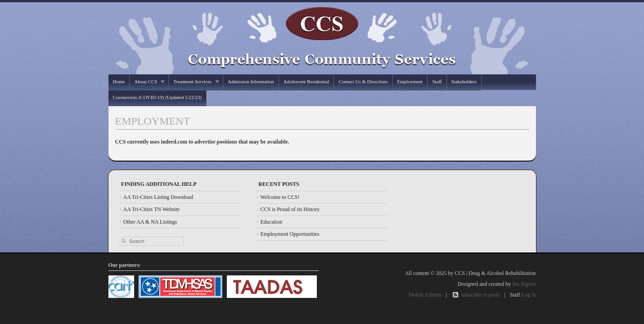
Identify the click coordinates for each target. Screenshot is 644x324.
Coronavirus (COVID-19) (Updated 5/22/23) (158, 97)
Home (119, 81)
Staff (437, 81)
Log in (529, 295)
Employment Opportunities (290, 234)
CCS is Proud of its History (290, 209)
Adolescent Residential (306, 81)
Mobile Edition (425, 295)
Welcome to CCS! (280, 197)
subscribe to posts (480, 295)
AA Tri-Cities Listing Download (158, 197)
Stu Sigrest (524, 284)
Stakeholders (464, 81)
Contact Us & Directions (363, 81)
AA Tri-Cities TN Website (152, 209)
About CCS (147, 81)
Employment (410, 81)
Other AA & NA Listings (150, 222)
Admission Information (251, 81)
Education (272, 222)
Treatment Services (194, 81)
